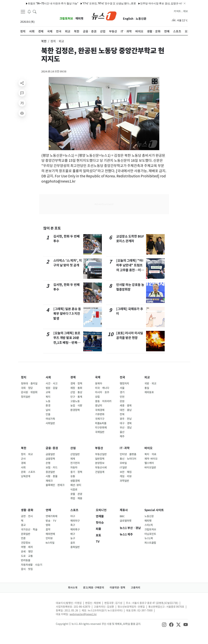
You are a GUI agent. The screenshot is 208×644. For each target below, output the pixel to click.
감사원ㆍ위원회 (29, 392)
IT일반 (123, 468)
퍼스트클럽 (150, 543)
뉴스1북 (149, 538)
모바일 (123, 463)
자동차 (74, 468)
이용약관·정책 (117, 588)
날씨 (48, 410)
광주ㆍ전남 (126, 419)
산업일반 (75, 454)
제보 (185, 11)
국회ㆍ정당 (27, 388)
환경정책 (75, 410)
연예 (48, 510)
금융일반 (50, 454)
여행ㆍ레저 (27, 547)
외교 (147, 377)
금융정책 (50, 459)
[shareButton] (22, 83)
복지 (48, 397)
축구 (73, 525)
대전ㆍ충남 (126, 410)
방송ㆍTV (51, 521)
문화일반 (26, 534)
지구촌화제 (101, 428)
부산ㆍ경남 (126, 428)
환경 (48, 406)
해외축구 (75, 530)
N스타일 (50, 543)
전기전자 (75, 463)
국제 (98, 377)
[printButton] (22, 113)
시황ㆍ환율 (52, 476)
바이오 (148, 448)
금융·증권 (52, 448)
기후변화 (100, 414)
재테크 (49, 481)
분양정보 (100, 463)
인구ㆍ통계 (76, 397)
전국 (122, 377)
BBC (122, 516)
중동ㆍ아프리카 (103, 401)
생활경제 (75, 481)
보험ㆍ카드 (52, 468)
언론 (23, 538)
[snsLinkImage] (164, 624)
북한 (24, 448)
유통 (73, 476)
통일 (147, 388)
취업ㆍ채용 (76, 498)
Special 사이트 (154, 510)
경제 (73, 377)
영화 (48, 525)
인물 (48, 414)
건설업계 (100, 472)
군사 (23, 459)
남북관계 (26, 476)
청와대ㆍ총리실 (29, 384)
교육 (48, 392)
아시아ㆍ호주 (102, 392)
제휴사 (124, 510)
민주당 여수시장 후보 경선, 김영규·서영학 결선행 (156, 3)
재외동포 (149, 392)
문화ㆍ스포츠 (28, 472)
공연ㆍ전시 (27, 516)
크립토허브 (66, 19)
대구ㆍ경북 (126, 423)
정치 (24, 377)
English (128, 19)
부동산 (99, 448)
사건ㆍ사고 (52, 384)
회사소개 (73, 588)
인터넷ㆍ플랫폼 (128, 454)
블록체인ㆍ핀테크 (55, 485)
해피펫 (79, 19)
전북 (122, 414)
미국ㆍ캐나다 (102, 388)
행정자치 (124, 384)
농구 (73, 538)
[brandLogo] (104, 16)
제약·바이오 (151, 459)
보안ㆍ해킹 (126, 472)
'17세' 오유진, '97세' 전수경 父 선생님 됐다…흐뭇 (97, 3)
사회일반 (50, 423)
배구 (73, 534)
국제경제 (100, 410)
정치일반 (26, 397)
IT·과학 (125, 448)
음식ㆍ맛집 (27, 569)
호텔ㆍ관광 (76, 494)
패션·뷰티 (76, 485)
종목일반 (75, 547)
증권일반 (50, 472)
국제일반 (100, 432)
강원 (122, 401)
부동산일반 (101, 454)
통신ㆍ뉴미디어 (128, 459)
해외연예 (50, 534)
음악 (48, 530)
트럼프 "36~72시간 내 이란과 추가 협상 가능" (41, 3)
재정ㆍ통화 (76, 388)
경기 (122, 392)
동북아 (99, 384)
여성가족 (50, 419)
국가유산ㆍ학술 (29, 530)
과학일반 (124, 481)
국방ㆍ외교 (150, 384)
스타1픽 (149, 525)
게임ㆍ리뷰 (126, 476)
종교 (23, 525)
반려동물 (26, 560)
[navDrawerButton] (23, 12)
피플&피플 (101, 423)
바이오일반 (150, 468)
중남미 (99, 406)
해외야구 (75, 521)
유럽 (97, 397)
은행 (48, 463)
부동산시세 (101, 468)
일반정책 (100, 459)
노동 (48, 401)
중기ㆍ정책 (76, 472)
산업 (73, 448)
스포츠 (74, 510)
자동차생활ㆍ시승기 (32, 565)
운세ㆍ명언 (27, 552)
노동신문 (141, 19)
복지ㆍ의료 (150, 454)
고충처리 (136, 588)
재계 (73, 459)
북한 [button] (44, 41)
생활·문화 (27, 510)
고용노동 (75, 401)
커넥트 (177, 11)
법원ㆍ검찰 (52, 388)
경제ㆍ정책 (76, 384)
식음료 (74, 490)
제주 (122, 436)
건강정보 (26, 543)
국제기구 (100, 419)
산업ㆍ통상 (76, 392)
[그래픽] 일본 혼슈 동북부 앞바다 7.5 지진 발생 (67, 314)
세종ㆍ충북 (126, 406)
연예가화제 (51, 516)
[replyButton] (22, 93)
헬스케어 (149, 463)
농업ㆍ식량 (76, 406)
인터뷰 (49, 538)
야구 (73, 516)
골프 (73, 543)
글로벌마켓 (126, 521)
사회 (48, 377)
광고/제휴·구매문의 (94, 588)
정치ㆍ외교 (27, 454)
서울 (122, 388)
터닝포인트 (150, 534)
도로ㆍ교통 (27, 556)
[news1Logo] (35, 606)
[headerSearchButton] (35, 11)
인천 (122, 397)
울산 (122, 432)
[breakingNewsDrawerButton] (29, 11)
